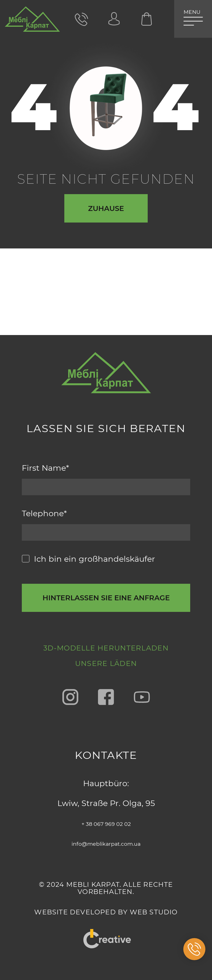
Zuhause (106, 215)
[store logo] (32, 22)
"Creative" (106, 932)
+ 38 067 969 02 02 (106, 823)
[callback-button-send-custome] (106, 566)
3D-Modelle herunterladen (106, 631)
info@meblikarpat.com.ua (106, 843)
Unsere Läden (106, 661)
